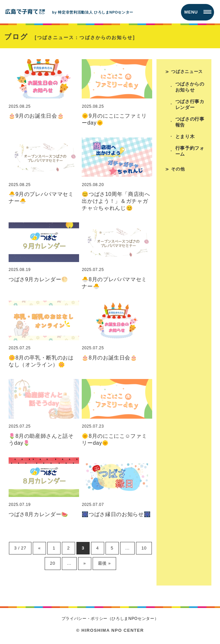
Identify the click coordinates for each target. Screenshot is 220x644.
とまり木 (185, 136)
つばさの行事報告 (190, 122)
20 (53, 563)
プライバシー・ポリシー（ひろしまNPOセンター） (110, 619)
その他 (178, 169)
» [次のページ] (85, 563)
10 (144, 548)
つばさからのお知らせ (190, 87)
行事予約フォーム (190, 151)
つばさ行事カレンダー (190, 104)
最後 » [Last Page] (104, 563)
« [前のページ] (39, 548)
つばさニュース (187, 72)
